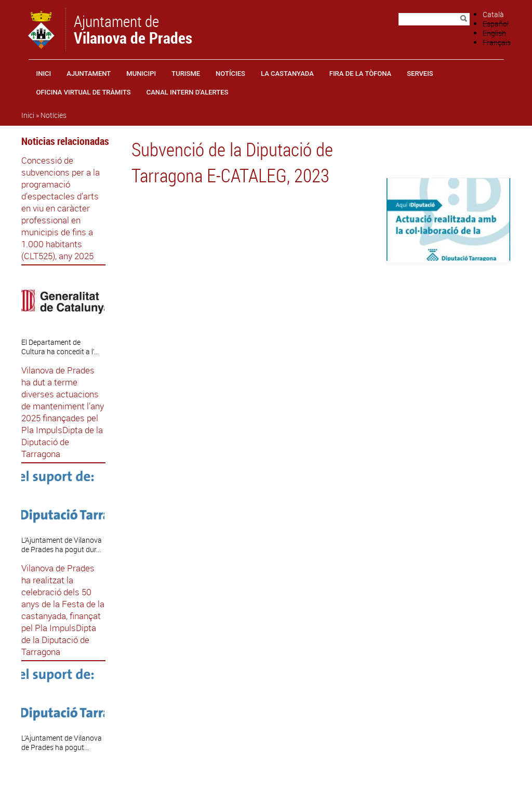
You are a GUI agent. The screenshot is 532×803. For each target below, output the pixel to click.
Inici (44, 73)
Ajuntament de (133, 29)
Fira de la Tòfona (360, 73)
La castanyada (287, 73)
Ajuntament (89, 73)
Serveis (420, 73)
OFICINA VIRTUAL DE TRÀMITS (84, 92)
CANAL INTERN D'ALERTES (188, 92)
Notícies (230, 73)
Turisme (186, 73)
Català (493, 14)
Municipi (141, 73)
